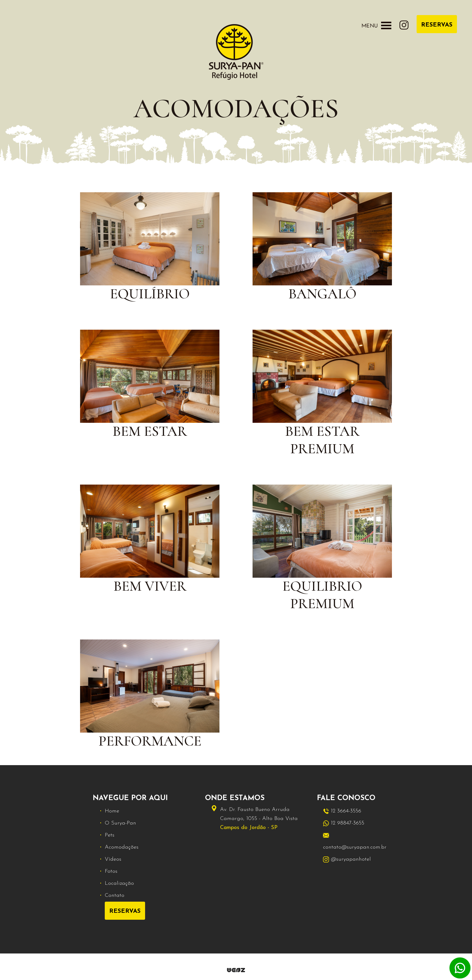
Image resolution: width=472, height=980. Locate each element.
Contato (115, 895)
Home (112, 811)
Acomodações (122, 847)
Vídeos (113, 859)
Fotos (111, 871)
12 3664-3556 (342, 811)
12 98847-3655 (344, 823)
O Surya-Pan (120, 823)
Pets (110, 835)
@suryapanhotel (347, 859)
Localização (119, 883)
